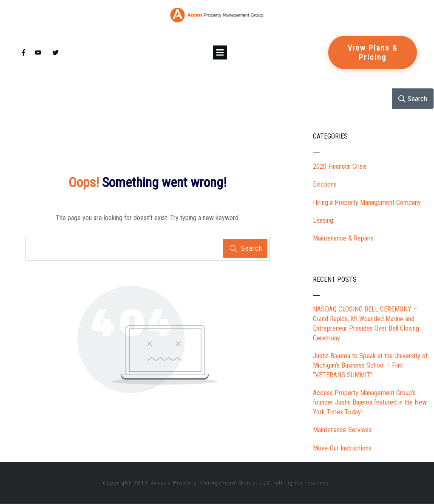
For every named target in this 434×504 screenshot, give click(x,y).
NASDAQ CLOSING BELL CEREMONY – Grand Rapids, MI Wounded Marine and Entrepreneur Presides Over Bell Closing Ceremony (366, 323)
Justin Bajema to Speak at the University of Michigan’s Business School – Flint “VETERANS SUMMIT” (370, 365)
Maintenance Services (342, 430)
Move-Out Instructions (342, 448)
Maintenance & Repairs (343, 238)
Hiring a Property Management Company (367, 202)
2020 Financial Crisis (340, 166)
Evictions (325, 184)
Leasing (323, 220)
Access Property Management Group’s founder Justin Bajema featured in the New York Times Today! (370, 402)
